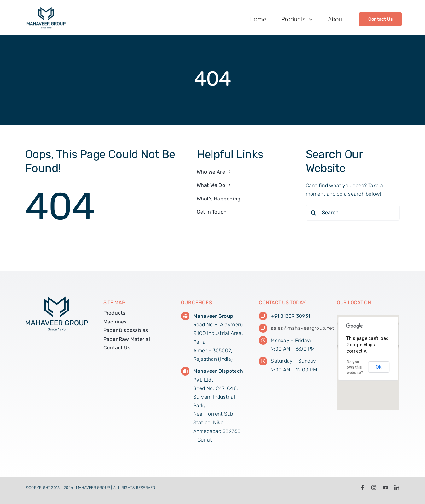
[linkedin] (397, 488)
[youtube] (386, 488)
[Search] (314, 213)
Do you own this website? (355, 367)
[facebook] (363, 488)
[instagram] (374, 488)
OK (379, 367)
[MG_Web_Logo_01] (46, 9)
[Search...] (353, 213)
